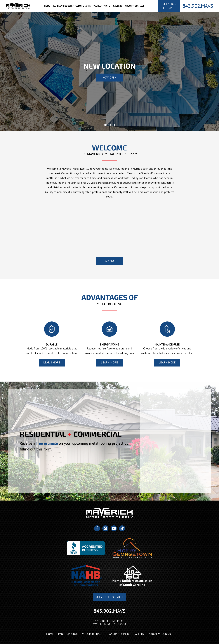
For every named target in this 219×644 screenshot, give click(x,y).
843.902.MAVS (198, 6)
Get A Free (169, 6)
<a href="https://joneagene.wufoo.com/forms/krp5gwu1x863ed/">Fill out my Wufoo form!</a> (176, 441)
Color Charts (83, 6)
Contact (140, 6)
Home (47, 6)
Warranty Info (102, 6)
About (129, 6)
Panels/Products (63, 6)
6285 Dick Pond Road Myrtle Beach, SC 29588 (109, 623)
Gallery (118, 6)
